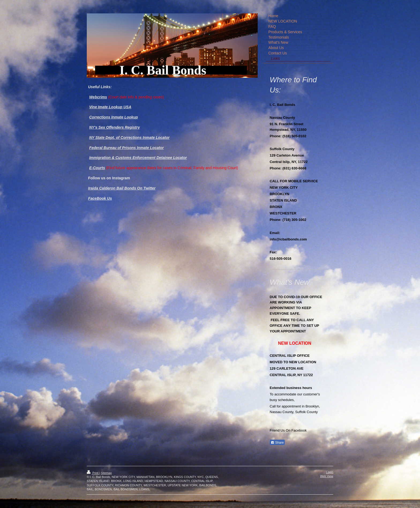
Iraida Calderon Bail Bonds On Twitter (122, 188)
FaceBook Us (100, 198)
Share (277, 443)
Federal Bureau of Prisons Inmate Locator (127, 148)
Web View (327, 476)
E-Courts (97, 168)
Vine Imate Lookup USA (110, 107)
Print (93, 473)
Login (330, 472)
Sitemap (106, 473)
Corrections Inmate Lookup (114, 117)
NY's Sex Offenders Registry (115, 127)
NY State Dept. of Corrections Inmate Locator (129, 138)
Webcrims (98, 97)
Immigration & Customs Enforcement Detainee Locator (138, 158)
